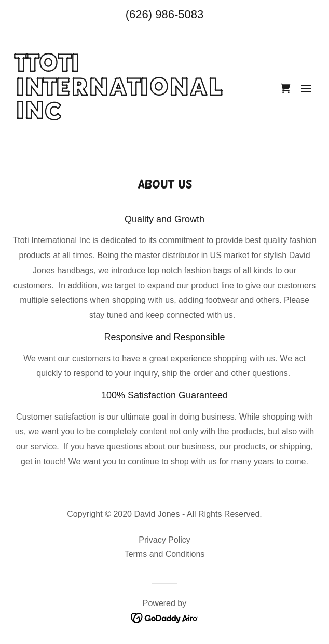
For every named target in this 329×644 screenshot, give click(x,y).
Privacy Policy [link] (164, 540)
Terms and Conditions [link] (165, 554)
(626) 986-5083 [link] (164, 14)
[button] (306, 88)
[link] (119, 140)
